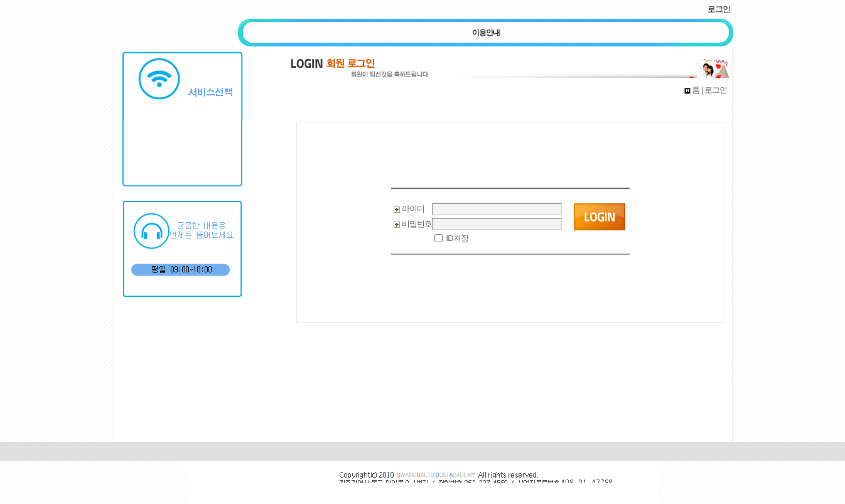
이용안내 (486, 33)
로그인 (719, 9)
